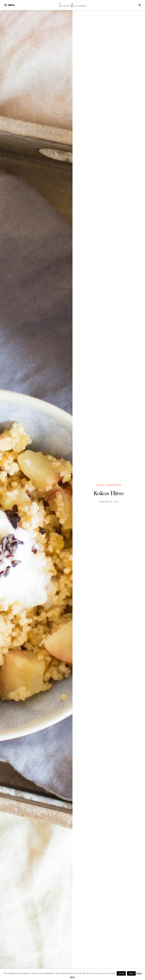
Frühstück (114, 485)
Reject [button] (131, 973)
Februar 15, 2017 (109, 502)
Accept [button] (121, 973)
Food (100, 485)
